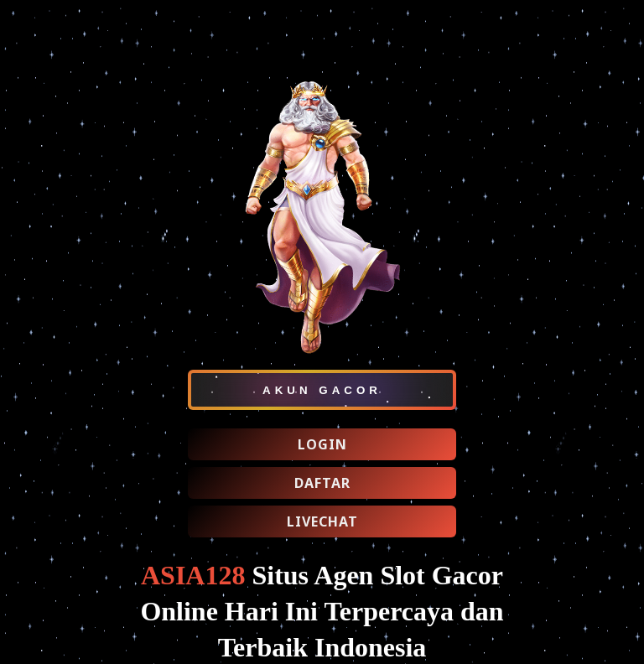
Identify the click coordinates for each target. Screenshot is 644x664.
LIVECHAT (322, 521)
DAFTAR (322, 483)
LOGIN (322, 444)
